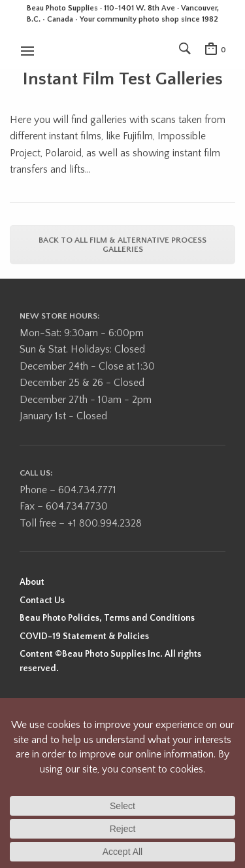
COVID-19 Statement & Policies (84, 636)
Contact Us (42, 600)
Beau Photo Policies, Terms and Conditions (107, 618)
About (32, 582)
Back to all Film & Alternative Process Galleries (122, 245)
